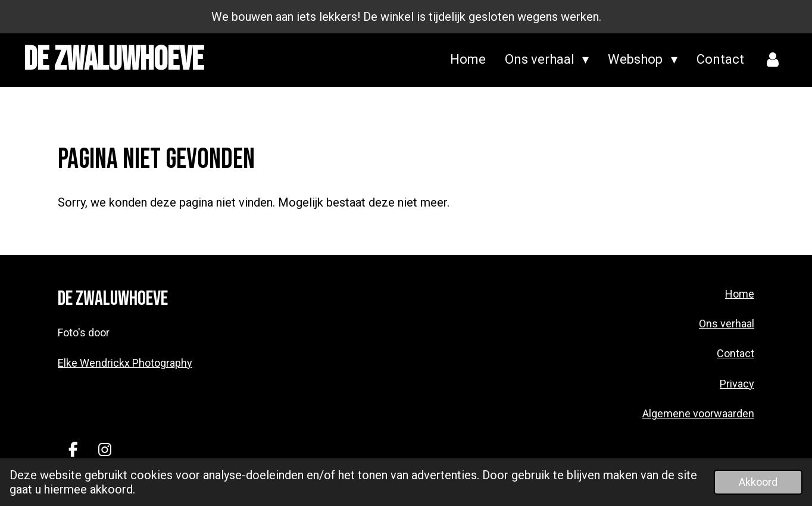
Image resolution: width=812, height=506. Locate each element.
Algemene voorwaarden (698, 413)
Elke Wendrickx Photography (125, 363)
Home (740, 294)
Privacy (737, 384)
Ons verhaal (727, 324)
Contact (736, 353)
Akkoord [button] (758, 482)
